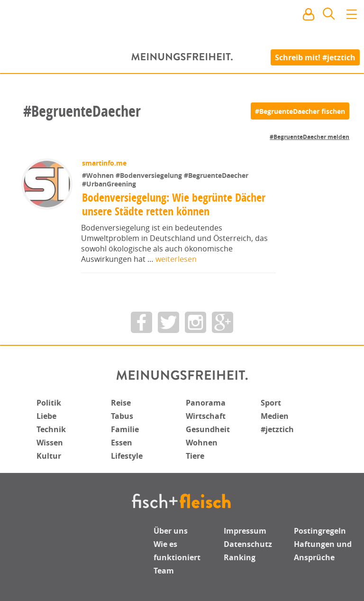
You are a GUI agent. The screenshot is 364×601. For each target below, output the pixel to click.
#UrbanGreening (109, 184)
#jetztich (277, 429)
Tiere (195, 456)
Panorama (206, 403)
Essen (122, 443)
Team (164, 571)
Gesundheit (208, 429)
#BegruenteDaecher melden (309, 137)
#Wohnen (99, 175)
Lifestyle (127, 456)
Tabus (122, 416)
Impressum (245, 531)
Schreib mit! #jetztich (315, 57)
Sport (271, 403)
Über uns (171, 531)
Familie (125, 429)
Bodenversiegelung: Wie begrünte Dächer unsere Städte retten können (174, 204)
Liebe (46, 416)
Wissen (50, 443)
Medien (275, 416)
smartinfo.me (104, 163)
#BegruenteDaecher (216, 175)
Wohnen (202, 443)
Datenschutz (248, 544)
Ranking (240, 557)
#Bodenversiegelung (150, 175)
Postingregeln (320, 531)
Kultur (49, 456)
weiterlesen (176, 259)
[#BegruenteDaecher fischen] (300, 111)
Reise (121, 403)
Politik (49, 403)
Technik (51, 429)
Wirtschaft (206, 416)
